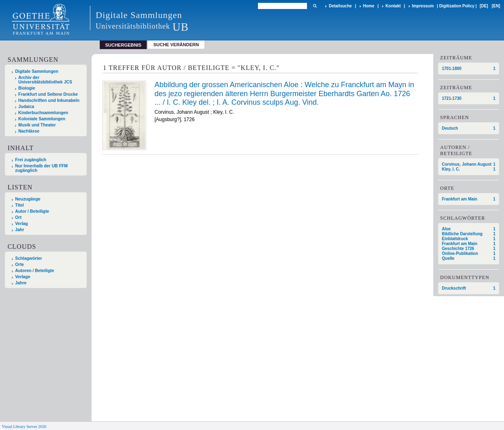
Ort (18, 217)
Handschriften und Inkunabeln (49, 100)
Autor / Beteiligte (32, 211)
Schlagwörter (29, 258)
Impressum (423, 6)
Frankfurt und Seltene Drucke (48, 94)
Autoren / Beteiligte (35, 271)
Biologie (27, 88)
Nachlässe (29, 131)
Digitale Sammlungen (37, 71)
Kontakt (393, 6)
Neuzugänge (28, 199)
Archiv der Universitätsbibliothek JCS (45, 80)
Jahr (20, 230)
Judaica (26, 107)
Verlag (21, 224)
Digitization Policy (457, 6)
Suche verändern (176, 45)
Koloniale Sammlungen (42, 119)
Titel (19, 205)
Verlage (23, 277)
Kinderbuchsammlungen (43, 113)
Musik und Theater (37, 125)
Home (369, 6)
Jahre (21, 283)
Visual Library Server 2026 (24, 427)
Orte (19, 265)
